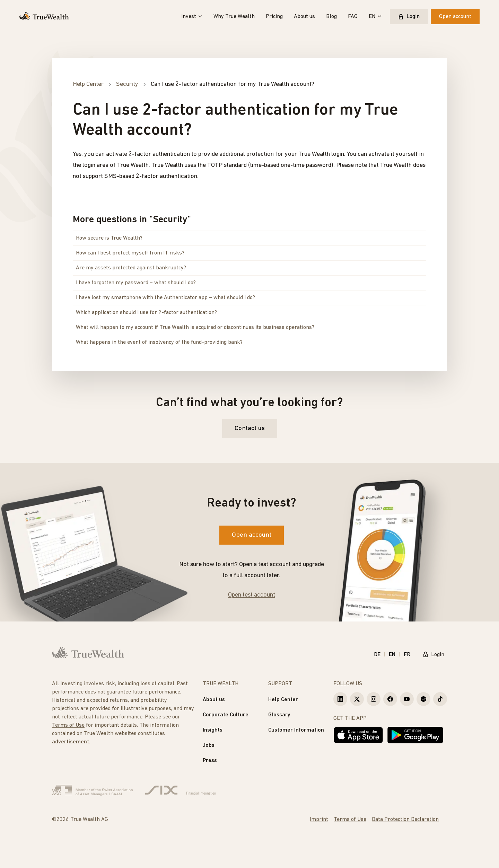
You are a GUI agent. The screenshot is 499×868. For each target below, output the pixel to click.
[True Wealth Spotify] (423, 699)
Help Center (283, 700)
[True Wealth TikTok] (440, 699)
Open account (455, 17)
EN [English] (392, 655)
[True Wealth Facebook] (390, 699)
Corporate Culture (226, 715)
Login (409, 17)
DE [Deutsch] (377, 655)
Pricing (274, 17)
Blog (331, 17)
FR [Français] (407, 655)
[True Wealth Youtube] (407, 699)
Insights (213, 730)
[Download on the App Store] (358, 735)
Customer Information (296, 730)
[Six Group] (180, 790)
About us (304, 17)
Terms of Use (68, 725)
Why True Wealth (234, 17)
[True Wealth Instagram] (374, 699)
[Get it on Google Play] (415, 735)
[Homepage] (44, 17)
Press (210, 761)
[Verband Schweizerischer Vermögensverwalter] (92, 790)
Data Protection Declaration (405, 820)
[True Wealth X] (357, 699)
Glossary (279, 715)
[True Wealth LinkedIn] (340, 699)
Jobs (209, 745)
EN (375, 17)
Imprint (319, 820)
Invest (192, 17)
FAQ (353, 17)
